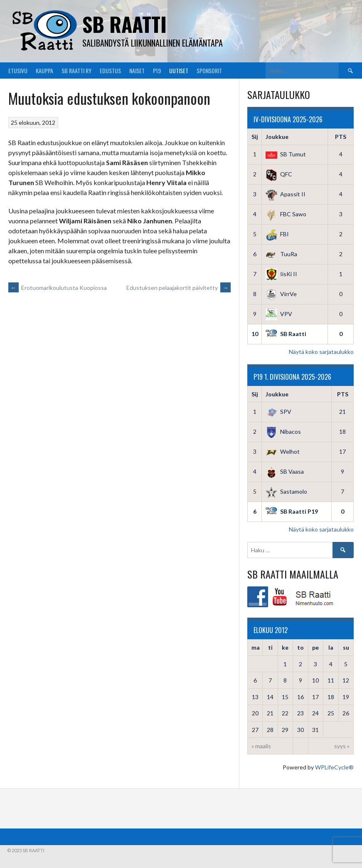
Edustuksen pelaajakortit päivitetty (179, 288)
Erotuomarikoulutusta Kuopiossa (58, 288)
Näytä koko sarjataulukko (321, 352)
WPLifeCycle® (334, 767)
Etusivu (18, 70)
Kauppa (44, 70)
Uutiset (179, 70)
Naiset (137, 70)
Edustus (110, 70)
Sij (255, 137)
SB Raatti (124, 24)
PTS (341, 137)
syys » (342, 746)
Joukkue (277, 137)
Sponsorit (209, 70)
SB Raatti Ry (76, 70)
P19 (157, 70)
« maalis (261, 746)
